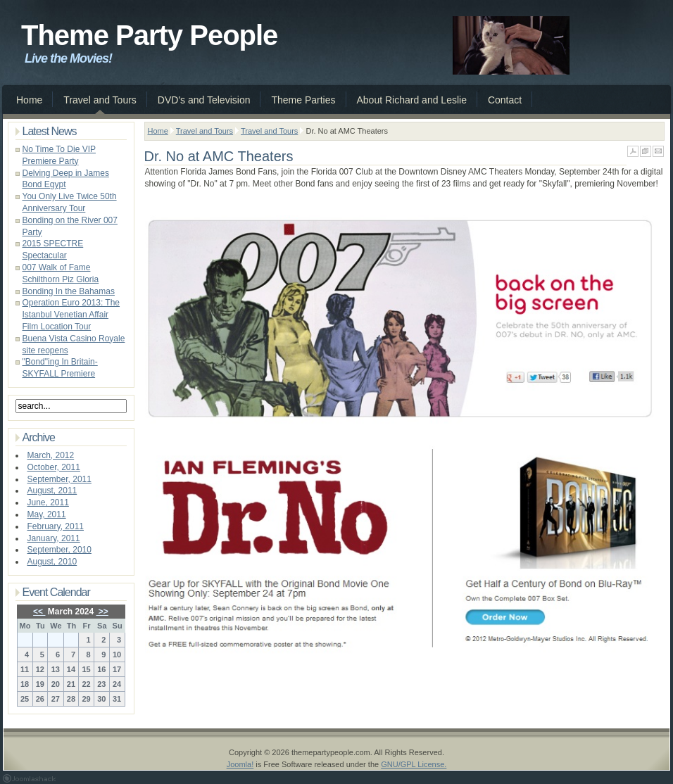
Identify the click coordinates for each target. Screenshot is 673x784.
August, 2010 (52, 562)
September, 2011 (59, 479)
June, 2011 (48, 502)
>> (102, 612)
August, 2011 (52, 491)
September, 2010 (59, 550)
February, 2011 (56, 526)
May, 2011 (47, 514)
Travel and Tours (205, 131)
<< (39, 612)
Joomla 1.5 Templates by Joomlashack (29, 778)
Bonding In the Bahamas (69, 291)
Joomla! (240, 764)
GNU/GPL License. (414, 764)
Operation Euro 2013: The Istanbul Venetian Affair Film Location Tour (71, 315)
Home (158, 131)
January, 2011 (54, 538)
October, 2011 (54, 467)
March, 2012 (51, 455)
